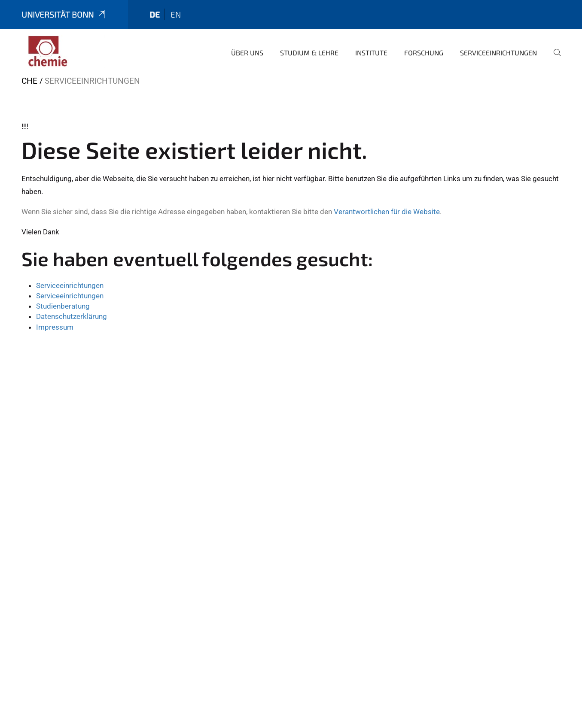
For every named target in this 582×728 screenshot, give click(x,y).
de (155, 14)
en (176, 14)
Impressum (55, 327)
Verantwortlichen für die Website (387, 212)
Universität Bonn (64, 14)
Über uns (247, 53)
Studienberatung (63, 306)
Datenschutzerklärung (72, 316)
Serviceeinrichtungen (498, 53)
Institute (371, 53)
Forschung (424, 53)
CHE (29, 81)
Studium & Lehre (309, 53)
